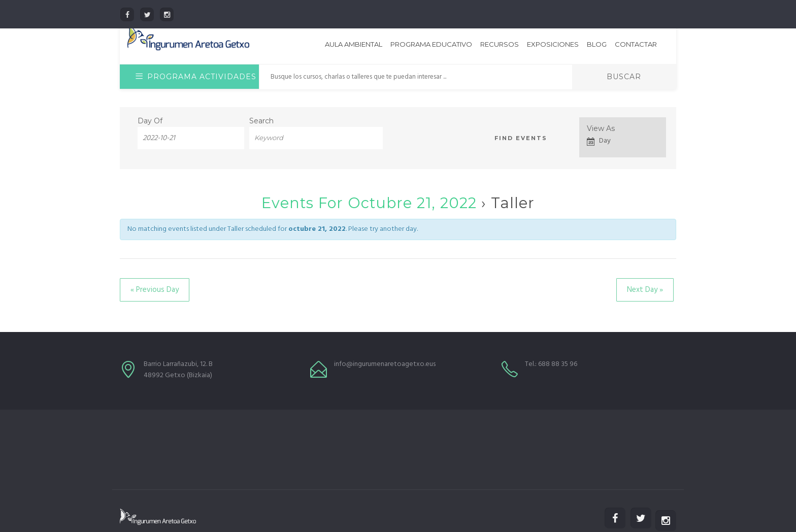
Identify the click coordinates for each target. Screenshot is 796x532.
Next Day (645, 290)
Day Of (150, 121)
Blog (597, 44)
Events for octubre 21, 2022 (369, 203)
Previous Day (155, 290)
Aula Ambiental (354, 44)
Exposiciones (553, 44)
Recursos (500, 44)
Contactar (636, 44)
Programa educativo (431, 44)
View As (601, 128)
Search (261, 121)
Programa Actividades (196, 77)
